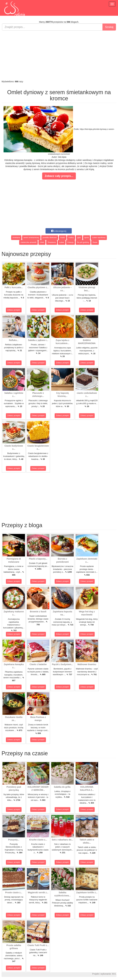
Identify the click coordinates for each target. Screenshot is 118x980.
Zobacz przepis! (14, 310)
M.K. (114, 974)
